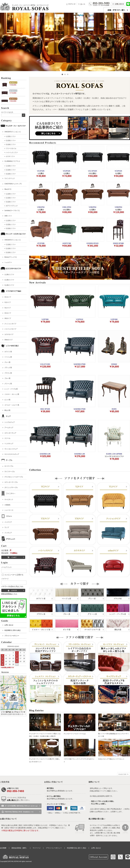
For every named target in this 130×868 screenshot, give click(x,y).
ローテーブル (9, 466)
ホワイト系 (8, 352)
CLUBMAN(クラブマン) (12, 161)
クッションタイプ (10, 324)
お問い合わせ (9, 625)
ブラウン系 (8, 373)
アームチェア (9, 428)
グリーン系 (8, 384)
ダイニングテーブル (11, 487)
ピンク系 (7, 400)
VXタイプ (8, 313)
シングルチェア (10, 422)
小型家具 (7, 505)
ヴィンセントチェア (11, 449)
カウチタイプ (9, 334)
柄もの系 (7, 410)
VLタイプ (8, 308)
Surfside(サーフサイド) (12, 211)
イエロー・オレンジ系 (12, 394)
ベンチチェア (9, 444)
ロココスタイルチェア (12, 454)
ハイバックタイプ (10, 329)
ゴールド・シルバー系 (12, 405)
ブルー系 (7, 378)
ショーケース (9, 510)
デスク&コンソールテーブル (14, 477)
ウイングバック (10, 178)
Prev (1, 42)
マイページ (37, 848)
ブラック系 (8, 368)
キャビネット (9, 499)
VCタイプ (8, 297)
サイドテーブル (10, 472)
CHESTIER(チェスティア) (13, 184)
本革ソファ (8, 216)
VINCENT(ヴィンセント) (13, 132)
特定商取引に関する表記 (13, 630)
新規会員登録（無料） (19, 848)
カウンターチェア (10, 433)
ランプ (7, 527)
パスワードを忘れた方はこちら (12, 586)
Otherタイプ (8, 340)
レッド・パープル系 (11, 389)
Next (129, 42)
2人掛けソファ (9, 280)
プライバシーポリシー (12, 636)
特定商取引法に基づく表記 (77, 848)
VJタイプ (8, 302)
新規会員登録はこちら (9, 594)
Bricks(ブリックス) (11, 257)
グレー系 (7, 362)
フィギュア (8, 533)
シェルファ (8, 262)
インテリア (8, 522)
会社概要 (3, 848)
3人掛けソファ (9, 285)
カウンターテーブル (11, 482)
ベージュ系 (8, 357)
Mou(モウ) (8, 189)
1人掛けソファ (9, 274)
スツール (7, 438)
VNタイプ (8, 318)
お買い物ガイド (12, 800)
